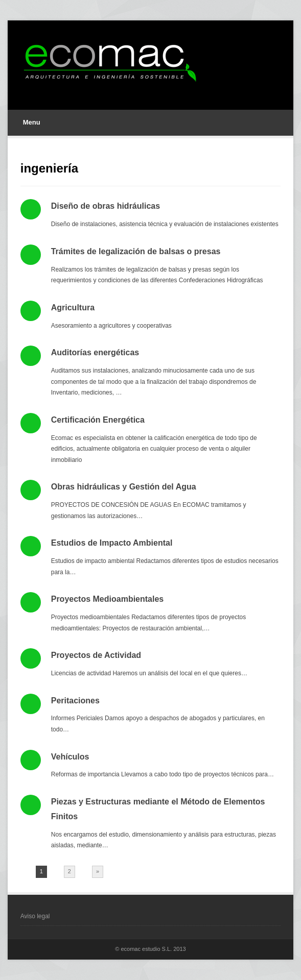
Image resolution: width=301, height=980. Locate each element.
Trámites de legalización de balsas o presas (136, 251)
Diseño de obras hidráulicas (106, 206)
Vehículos (70, 757)
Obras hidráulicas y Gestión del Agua (124, 487)
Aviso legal (35, 916)
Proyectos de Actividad (96, 655)
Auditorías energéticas (95, 352)
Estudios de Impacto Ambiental (112, 543)
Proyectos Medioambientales (108, 599)
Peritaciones (75, 701)
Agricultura (73, 308)
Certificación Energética (98, 420)
